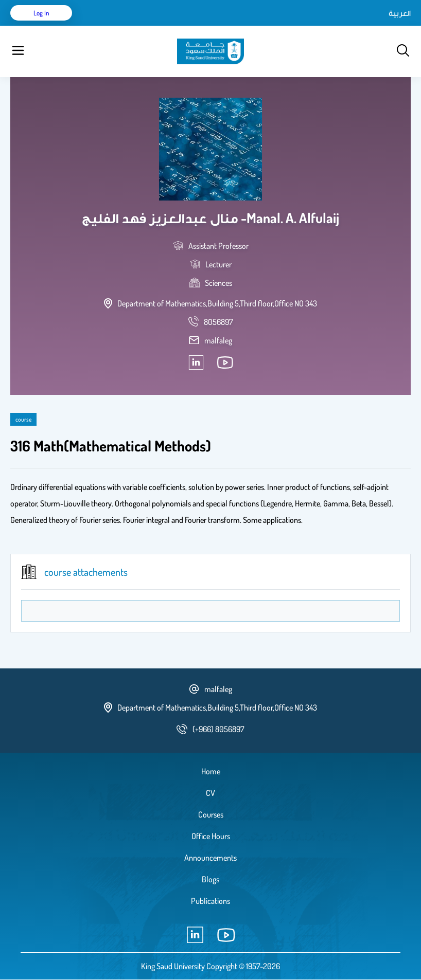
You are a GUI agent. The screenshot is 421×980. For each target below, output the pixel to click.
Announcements (210, 858)
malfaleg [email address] (218, 340)
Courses (211, 814)
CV (210, 793)
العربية (400, 13)
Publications (210, 901)
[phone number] (218, 322)
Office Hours (211, 836)
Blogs (210, 879)
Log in (41, 13)
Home (211, 771)
